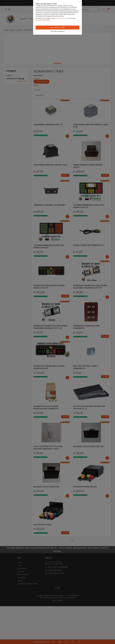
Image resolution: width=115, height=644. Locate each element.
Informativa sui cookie (62, 18)
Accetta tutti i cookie (57, 27)
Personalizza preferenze (58, 31)
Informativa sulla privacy (43, 20)
